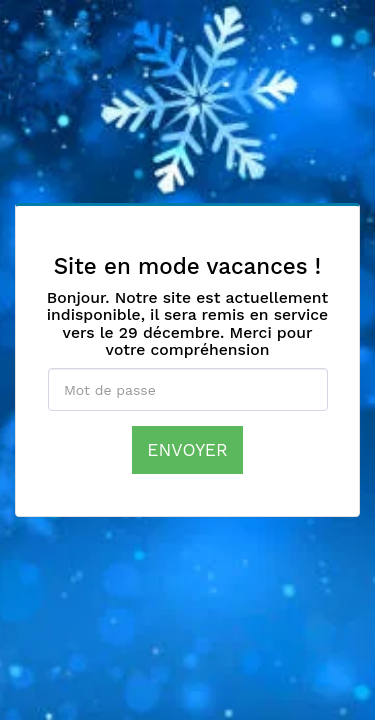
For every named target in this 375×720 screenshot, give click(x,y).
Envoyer (187, 450)
